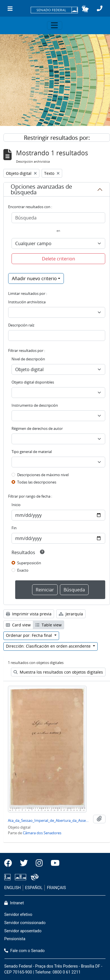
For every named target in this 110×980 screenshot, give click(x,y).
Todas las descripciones (37, 482)
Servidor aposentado (23, 931)
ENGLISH (13, 888)
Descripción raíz (21, 325)
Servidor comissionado (25, 923)
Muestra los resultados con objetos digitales (58, 672)
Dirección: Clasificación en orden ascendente (49, 646)
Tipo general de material (32, 452)
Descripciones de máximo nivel (43, 475)
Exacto (23, 570)
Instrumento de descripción (35, 405)
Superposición (29, 563)
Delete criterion (59, 259)
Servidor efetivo (18, 915)
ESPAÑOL (34, 888)
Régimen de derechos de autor (37, 428)
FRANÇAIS (57, 888)
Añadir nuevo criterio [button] (34, 278)
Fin (14, 528)
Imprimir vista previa (29, 614)
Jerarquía (71, 614)
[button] (85, 9)
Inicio (16, 505)
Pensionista (15, 939)
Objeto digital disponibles (33, 382)
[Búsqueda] (58, 218)
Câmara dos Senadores (42, 833)
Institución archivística (27, 302)
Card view (18, 625)
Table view (49, 625)
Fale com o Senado (24, 951)
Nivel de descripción (28, 359)
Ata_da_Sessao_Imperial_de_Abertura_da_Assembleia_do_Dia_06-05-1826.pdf (49, 820)
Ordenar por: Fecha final (30, 635)
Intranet (14, 903)
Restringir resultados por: (57, 138)
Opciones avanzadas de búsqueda (41, 189)
